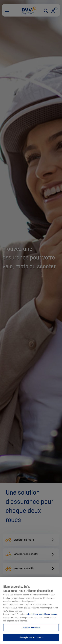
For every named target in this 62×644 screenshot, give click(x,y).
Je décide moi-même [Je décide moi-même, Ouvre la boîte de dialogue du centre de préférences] (31, 628)
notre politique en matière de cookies (42, 615)
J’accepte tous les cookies (31, 638)
